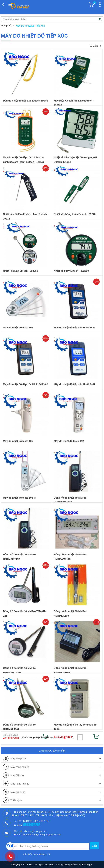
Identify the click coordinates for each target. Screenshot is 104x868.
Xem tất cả (95, 46)
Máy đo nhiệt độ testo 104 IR (20, 498)
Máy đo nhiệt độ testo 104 (18, 328)
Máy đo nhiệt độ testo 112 (69, 441)
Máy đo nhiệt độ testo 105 (18, 441)
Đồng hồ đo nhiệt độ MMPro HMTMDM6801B (70, 500)
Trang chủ (6, 26)
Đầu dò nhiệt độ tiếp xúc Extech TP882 (25, 101)
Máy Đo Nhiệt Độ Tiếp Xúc (30, 26)
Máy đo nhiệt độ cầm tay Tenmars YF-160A (76, 727)
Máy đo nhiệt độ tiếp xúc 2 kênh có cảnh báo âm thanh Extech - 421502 (24, 160)
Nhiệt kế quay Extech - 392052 (20, 271)
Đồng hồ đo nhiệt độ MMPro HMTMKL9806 (70, 670)
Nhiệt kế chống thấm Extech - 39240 (75, 214)
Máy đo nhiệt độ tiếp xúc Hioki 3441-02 (25, 384)
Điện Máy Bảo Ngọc (82, 864)
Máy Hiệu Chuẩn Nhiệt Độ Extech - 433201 (74, 103)
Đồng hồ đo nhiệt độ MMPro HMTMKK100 (70, 613)
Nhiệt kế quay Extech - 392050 (71, 271)
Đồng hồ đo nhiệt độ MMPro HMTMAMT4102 (19, 670)
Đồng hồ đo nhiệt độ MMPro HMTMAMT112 (19, 557)
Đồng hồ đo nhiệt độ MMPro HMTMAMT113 (70, 557)
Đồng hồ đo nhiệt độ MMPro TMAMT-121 (24, 613)
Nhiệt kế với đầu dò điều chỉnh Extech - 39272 (26, 216)
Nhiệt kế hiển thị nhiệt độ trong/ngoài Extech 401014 (75, 160)
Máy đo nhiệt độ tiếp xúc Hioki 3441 (74, 384)
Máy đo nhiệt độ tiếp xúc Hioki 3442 (74, 328)
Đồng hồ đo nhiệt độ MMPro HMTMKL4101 (19, 727)
